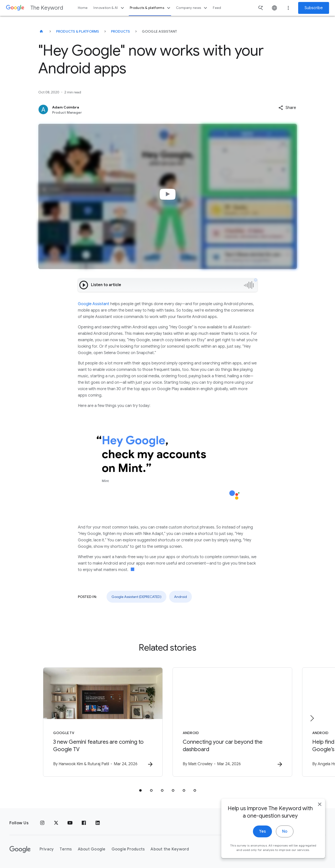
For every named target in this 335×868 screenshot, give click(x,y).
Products (121, 31)
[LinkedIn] (98, 823)
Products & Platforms (78, 31)
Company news (192, 8)
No (285, 831)
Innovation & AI (109, 8)
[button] (287, 108)
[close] (320, 804)
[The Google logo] (20, 849)
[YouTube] (70, 823)
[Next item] (312, 718)
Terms (66, 849)
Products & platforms (151, 8)
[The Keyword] (41, 31)
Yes (262, 831)
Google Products (128, 849)
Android (180, 597)
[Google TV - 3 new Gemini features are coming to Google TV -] (103, 722)
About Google (92, 849)
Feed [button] (217, 8)
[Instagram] (42, 823)
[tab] (140, 790)
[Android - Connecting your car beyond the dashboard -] (232, 722)
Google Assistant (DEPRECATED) (136, 597)
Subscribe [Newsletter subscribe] (314, 8)
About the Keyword (170, 849)
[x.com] (56, 823)
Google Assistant (94, 304)
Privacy (47, 849)
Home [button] (83, 8)
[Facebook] (84, 823)
